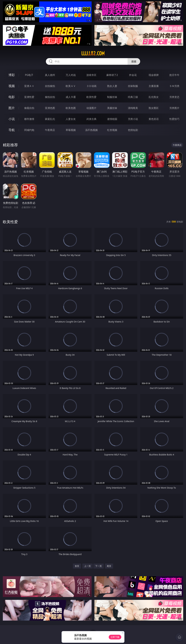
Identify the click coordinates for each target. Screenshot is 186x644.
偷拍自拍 (50, 97)
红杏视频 (112, 130)
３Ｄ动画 (91, 86)
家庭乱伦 (50, 119)
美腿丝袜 (112, 108)
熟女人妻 (112, 86)
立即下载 (115, 637)
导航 (12, 130)
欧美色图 (71, 108)
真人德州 (50, 75)
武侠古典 (91, 119)
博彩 (12, 75)
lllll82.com (93, 53)
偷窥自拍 (29, 108)
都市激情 (29, 119)
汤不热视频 (91, 130)
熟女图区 (154, 108)
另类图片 (174, 108)
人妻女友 (71, 119)
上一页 (88, 566)
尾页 (109, 566)
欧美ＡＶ (71, 86)
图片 (12, 108)
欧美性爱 (91, 97)
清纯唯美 (133, 108)
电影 (12, 97)
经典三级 (133, 97)
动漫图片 (91, 108)
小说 (12, 119)
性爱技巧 (174, 119)
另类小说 (133, 119)
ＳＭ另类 (174, 86)
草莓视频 (71, 130)
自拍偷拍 (50, 86)
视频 (12, 86)
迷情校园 (112, 119)
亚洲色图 (50, 108)
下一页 (98, 566)
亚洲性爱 (29, 97)
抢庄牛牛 (174, 75)
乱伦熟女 (154, 97)
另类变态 (174, 97)
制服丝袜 (112, 97)
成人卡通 (71, 97)
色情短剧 (133, 130)
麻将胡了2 (112, 75)
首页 (77, 566)
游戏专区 (91, 75)
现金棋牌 (154, 75)
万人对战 (71, 75)
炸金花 (133, 75)
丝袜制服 (133, 86)
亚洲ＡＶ (29, 86)
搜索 (134, 61)
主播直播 (154, 86)
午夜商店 (50, 130)
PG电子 (29, 75)
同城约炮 (29, 130)
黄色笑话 (154, 119)
